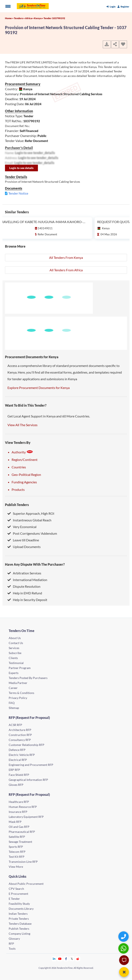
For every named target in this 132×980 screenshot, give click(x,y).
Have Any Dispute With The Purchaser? (35, 564)
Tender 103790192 (54, 18)
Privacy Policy (18, 698)
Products (18, 489)
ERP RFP (14, 770)
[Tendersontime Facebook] (66, 959)
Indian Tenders (18, 914)
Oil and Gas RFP (19, 827)
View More (16, 867)
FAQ (12, 703)
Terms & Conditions (21, 693)
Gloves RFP (16, 785)
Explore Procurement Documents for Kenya (39, 388)
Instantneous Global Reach (29, 520)
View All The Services (22, 425)
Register (123, 7)
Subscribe (15, 653)
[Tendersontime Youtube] (60, 959)
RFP (11, 944)
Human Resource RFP (23, 807)
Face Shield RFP (19, 775)
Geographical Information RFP (28, 780)
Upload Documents (24, 547)
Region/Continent (25, 460)
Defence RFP (17, 750)
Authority (22, 452)
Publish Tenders (17, 505)
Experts (14, 673)
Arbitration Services (24, 573)
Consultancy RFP (20, 740)
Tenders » (19, 18)
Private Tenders (19, 919)
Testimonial (16, 663)
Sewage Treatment (20, 842)
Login (111, 7)
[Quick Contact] (124, 936)
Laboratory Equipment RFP (26, 817)
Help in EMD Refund (25, 593)
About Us (15, 638)
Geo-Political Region (26, 475)
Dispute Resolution (24, 586)
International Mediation (27, 580)
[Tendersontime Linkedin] (54, 959)
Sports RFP (16, 847)
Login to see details (21, 168)
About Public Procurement (26, 884)
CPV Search (16, 889)
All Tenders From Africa (66, 270)
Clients (13, 658)
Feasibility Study (19, 904)
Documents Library (21, 909)
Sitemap (14, 708)
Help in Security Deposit (27, 600)
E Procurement (18, 894)
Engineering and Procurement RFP (31, 765)
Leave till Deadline (23, 540)
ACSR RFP (15, 725)
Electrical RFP (18, 760)
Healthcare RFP (19, 802)
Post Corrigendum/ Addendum (32, 533)
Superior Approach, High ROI (31, 513)
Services (14, 648)
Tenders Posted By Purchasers (28, 678)
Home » (9, 18)
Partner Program (20, 668)
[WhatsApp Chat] (124, 948)
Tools (12, 949)
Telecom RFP (17, 852)
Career (13, 688)
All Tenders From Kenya (66, 257)
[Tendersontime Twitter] (72, 959)
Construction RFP (20, 735)
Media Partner (18, 683)
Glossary (14, 939)
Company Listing (19, 934)
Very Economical (22, 527)
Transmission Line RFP (23, 862)
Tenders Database (20, 924)
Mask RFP (15, 822)
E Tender (14, 899)
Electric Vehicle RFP (22, 755)
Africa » (30, 18)
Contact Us (16, 643)
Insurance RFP (18, 812)
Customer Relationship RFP (27, 745)
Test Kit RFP (17, 857)
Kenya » (39, 18)
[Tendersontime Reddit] (78, 959)
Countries (19, 467)
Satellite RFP (17, 837)
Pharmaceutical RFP (22, 832)
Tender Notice (18, 193)
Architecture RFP (20, 730)
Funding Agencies (24, 482)
